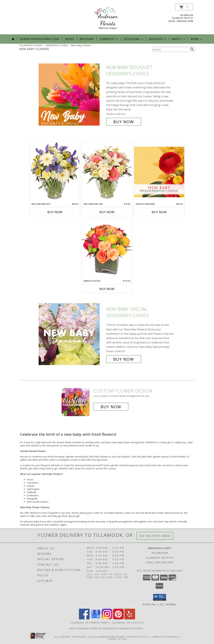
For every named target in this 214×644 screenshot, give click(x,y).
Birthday (87, 39)
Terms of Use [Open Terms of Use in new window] (117, 639)
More (197, 39)
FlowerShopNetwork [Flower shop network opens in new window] (109, 637)
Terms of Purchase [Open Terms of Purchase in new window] (165, 637)
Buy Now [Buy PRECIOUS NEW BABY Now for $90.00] (159, 212)
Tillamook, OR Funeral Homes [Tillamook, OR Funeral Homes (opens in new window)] (89, 622)
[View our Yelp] (130, 618)
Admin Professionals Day (40, 39)
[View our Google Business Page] (96, 618)
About (179, 39)
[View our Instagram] (107, 618)
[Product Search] (171, 49)
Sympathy (109, 39)
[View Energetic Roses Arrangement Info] (107, 249)
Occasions (134, 39)
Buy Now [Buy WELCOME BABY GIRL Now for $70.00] (107, 212)
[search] (192, 49)
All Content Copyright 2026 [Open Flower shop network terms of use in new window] (74, 637)
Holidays (158, 39)
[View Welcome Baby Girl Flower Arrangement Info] (107, 172)
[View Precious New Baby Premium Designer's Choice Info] (159, 172)
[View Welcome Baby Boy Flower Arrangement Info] (55, 172)
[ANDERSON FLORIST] (107, 19)
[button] (184, 7)
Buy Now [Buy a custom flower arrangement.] (111, 407)
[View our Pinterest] (118, 618)
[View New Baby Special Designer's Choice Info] (72, 334)
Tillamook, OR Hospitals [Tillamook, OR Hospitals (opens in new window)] (128, 622)
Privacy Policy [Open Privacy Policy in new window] (138, 637)
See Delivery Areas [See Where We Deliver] (155, 536)
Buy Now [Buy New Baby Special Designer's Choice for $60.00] (124, 359)
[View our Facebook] (84, 618)
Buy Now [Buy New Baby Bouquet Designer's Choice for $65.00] (124, 122)
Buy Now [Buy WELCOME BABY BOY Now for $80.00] (55, 212)
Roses (70, 39)
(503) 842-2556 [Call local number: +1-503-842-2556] (185, 21)
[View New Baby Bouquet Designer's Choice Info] (72, 95)
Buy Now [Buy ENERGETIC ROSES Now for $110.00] (107, 289)
